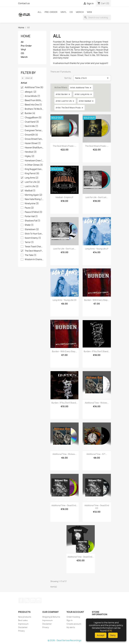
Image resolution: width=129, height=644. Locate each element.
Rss (27, 600)
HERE (109, 631)
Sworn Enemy (33, 238)
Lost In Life (32, 186)
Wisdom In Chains (34, 259)
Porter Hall (31, 216)
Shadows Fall (33, 221)
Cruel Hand (32, 122)
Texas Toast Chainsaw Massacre (34, 247)
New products (25, 617)
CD (71, 12)
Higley (30, 156)
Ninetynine (32, 204)
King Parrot (32, 174)
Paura (29, 208)
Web (89, 12)
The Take (31, 255)
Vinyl (63, 12)
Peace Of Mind (34, 212)
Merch (80, 12)
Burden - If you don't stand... (97, 351)
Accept (101, 635)
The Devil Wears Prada (34, 251)
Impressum (23, 624)
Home (26, 36)
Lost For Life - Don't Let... (97, 197)
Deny (113, 635)
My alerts (71, 627)
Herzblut (31, 152)
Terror (29, 242)
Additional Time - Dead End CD (97, 507)
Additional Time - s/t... (97, 454)
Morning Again (34, 195)
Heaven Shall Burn (34, 148)
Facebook (21, 600)
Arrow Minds (32, 96)
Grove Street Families (34, 139)
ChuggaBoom (33, 118)
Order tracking (73, 617)
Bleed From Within (34, 100)
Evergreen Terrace (34, 130)
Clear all (27, 78)
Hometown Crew (34, 161)
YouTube (33, 600)
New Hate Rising (34, 199)
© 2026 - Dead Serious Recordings (64, 640)
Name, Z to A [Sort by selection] (92, 78)
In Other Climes (34, 165)
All (40, 12)
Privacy (21, 631)
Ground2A (31, 135)
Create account (74, 624)
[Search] (97, 17)
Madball (30, 191)
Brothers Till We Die (34, 109)
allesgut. (31, 92)
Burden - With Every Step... (97, 300)
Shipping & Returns (51, 617)
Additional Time (34, 87)
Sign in (70, 620)
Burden (30, 113)
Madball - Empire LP (64, 197)
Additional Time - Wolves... (97, 403)
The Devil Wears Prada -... (64, 146)
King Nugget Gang (34, 169)
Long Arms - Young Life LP (97, 249)
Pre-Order (51, 12)
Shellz (29, 225)
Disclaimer (23, 627)
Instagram (39, 600)
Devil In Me (31, 126)
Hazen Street (33, 143)
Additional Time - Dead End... (64, 505)
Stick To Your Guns (34, 234)
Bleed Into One (33, 105)
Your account (75, 612)
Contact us (24, 3)
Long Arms (32, 178)
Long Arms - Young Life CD (64, 300)
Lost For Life (32, 182)
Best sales (23, 620)
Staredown (32, 229)
